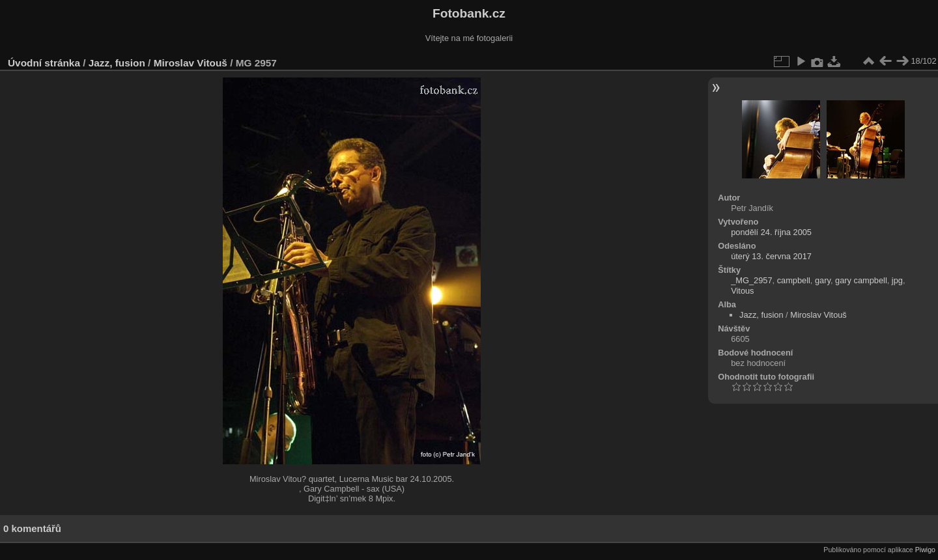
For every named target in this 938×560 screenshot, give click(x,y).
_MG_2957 (751, 280)
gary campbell (861, 280)
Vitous (742, 291)
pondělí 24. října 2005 (771, 232)
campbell (794, 280)
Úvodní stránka (44, 63)
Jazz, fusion (117, 63)
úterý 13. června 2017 (771, 256)
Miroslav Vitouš (191, 63)
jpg (897, 280)
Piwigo (925, 550)
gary (823, 280)
